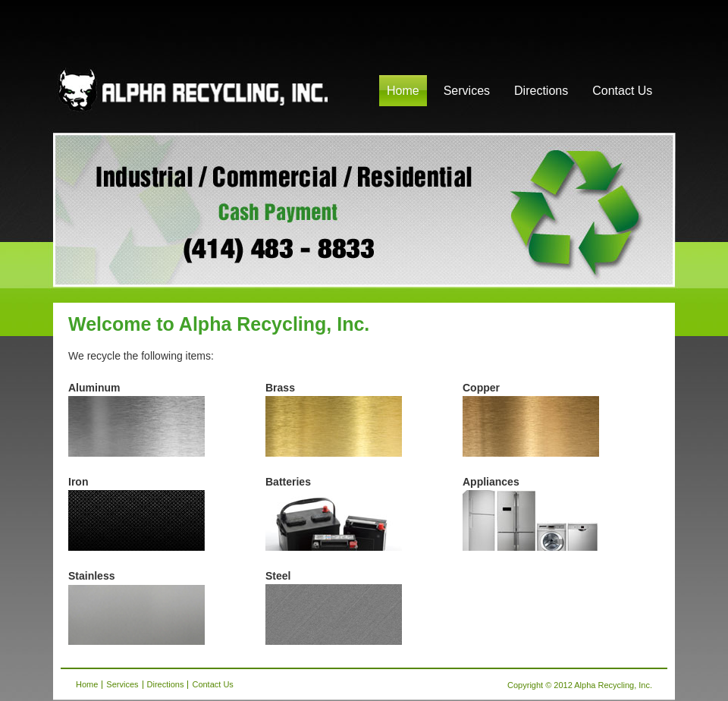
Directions (541, 91)
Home (403, 91)
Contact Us (622, 91)
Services (467, 91)
